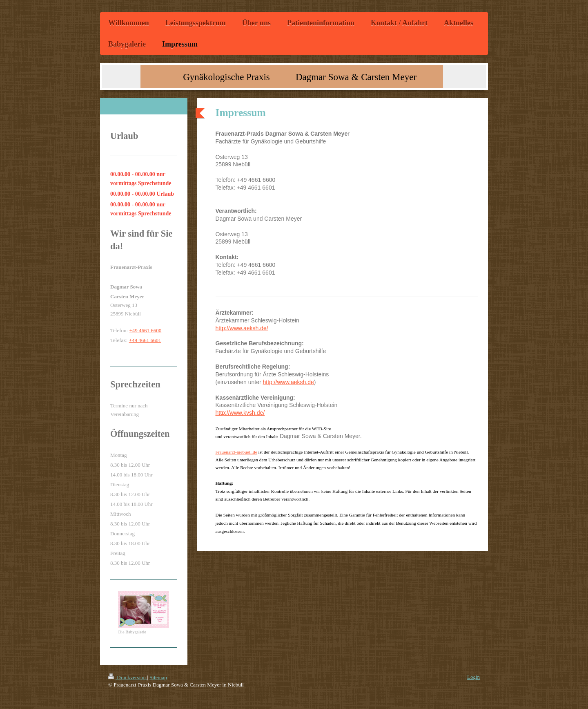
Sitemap (158, 677)
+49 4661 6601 (145, 340)
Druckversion (128, 677)
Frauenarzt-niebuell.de (236, 452)
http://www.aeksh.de (288, 382)
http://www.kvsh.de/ (240, 413)
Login (473, 677)
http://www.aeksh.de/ (242, 328)
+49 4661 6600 (145, 330)
